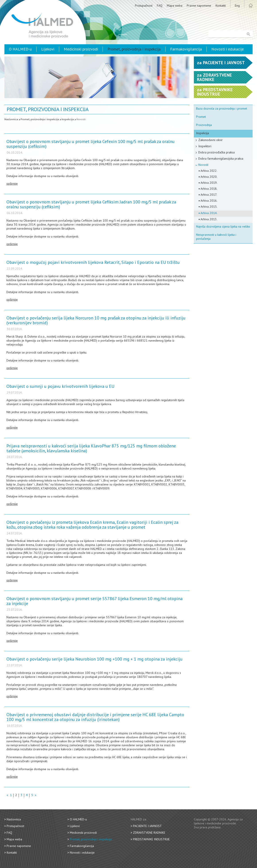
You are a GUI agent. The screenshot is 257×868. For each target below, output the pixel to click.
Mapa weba (175, 6)
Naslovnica (11, 119)
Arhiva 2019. (209, 183)
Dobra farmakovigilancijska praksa (221, 159)
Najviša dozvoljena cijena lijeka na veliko (223, 226)
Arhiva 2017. (209, 195)
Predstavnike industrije (151, 839)
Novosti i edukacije (228, 49)
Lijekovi (48, 49)
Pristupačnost (144, 6)
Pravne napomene (199, 6)
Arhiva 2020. (209, 177)
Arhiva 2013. (209, 219)
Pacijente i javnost (147, 826)
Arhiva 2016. (209, 201)
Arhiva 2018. (209, 189)
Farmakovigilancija (186, 49)
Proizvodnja (204, 125)
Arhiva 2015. (209, 207)
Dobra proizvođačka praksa (216, 152)
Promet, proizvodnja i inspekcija (134, 49)
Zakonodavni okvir (210, 140)
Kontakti (221, 6)
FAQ (160, 6)
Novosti (81, 119)
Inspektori (205, 146)
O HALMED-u (20, 49)
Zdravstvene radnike (149, 833)
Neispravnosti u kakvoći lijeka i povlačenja (216, 237)
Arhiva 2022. (209, 171)
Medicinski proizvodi (81, 49)
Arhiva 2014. (209, 213)
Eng (237, 6)
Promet (201, 117)
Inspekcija (68, 119)
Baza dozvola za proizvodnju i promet (222, 108)
